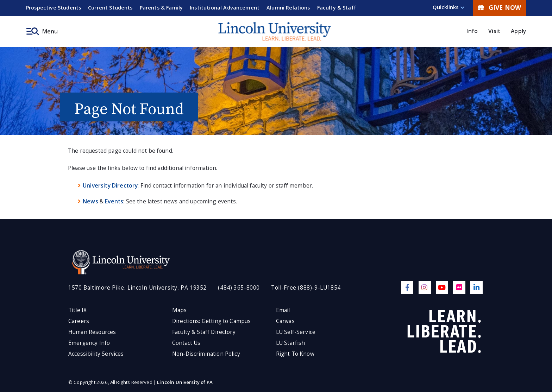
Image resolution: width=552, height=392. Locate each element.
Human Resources (92, 332)
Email (283, 310)
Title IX (77, 310)
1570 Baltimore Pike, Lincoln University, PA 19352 (137, 288)
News (90, 201)
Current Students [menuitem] (110, 8)
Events (114, 201)
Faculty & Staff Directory (204, 332)
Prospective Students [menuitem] (54, 8)
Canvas (285, 321)
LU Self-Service (296, 332)
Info (472, 31)
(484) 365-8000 (239, 288)
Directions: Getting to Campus (212, 321)
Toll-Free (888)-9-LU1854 (306, 288)
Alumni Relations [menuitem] (288, 8)
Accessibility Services (96, 354)
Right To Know (295, 354)
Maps (180, 310)
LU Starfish (291, 343)
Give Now (499, 7)
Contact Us (186, 343)
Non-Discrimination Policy (206, 354)
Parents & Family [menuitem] (161, 8)
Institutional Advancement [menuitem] (225, 8)
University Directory (110, 185)
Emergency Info (89, 343)
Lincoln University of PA (185, 382)
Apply (518, 31)
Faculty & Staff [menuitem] (337, 8)
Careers (79, 321)
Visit (494, 31)
